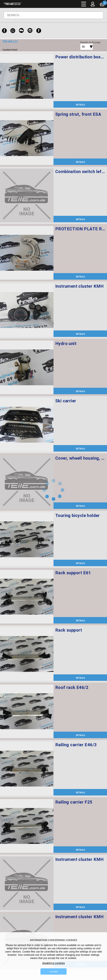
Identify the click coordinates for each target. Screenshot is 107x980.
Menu (84, 4)
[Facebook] (4, 31)
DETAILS (80, 105)
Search (96, 18)
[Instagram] (30, 31)
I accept (54, 971)
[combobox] (82, 47)
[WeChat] (21, 31)
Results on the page (90, 42)
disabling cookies (53, 963)
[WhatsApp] (13, 31)
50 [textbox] (83, 47)
